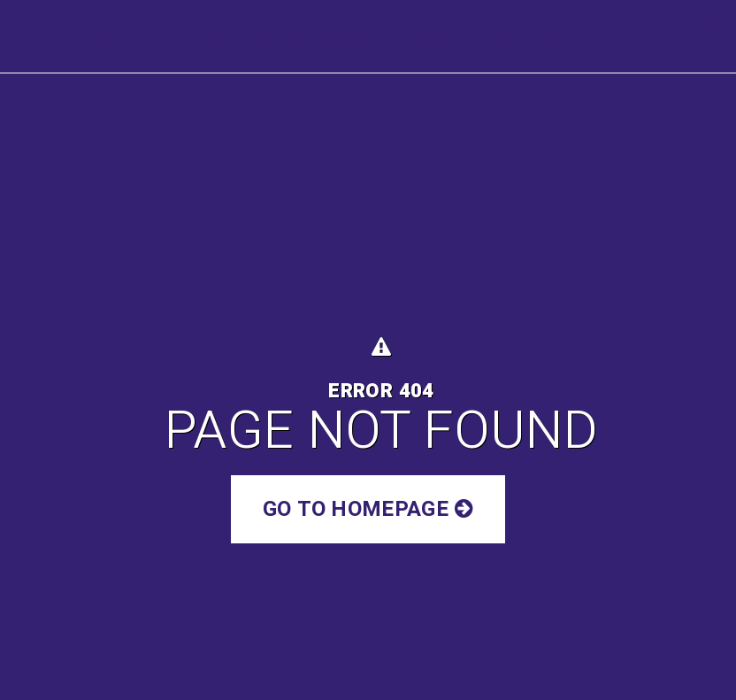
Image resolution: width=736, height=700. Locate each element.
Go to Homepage (368, 509)
